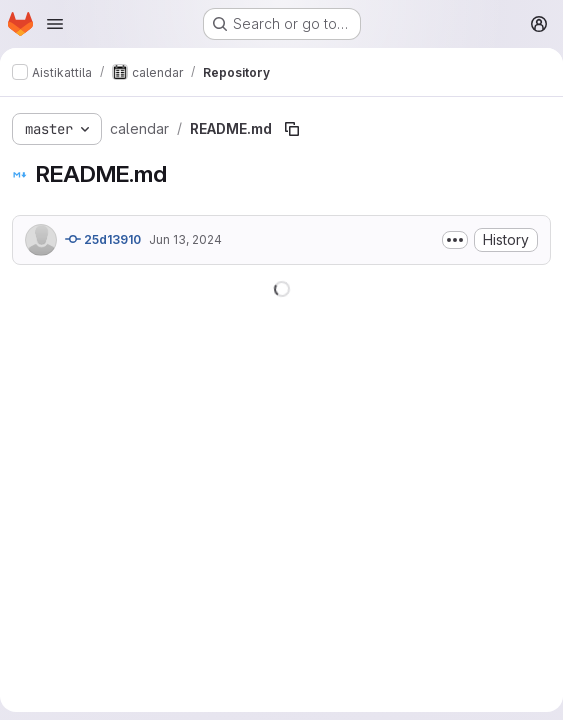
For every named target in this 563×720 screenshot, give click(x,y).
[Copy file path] (292, 129)
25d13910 (103, 239)
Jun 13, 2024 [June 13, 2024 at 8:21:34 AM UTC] (185, 239)
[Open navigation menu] (55, 24)
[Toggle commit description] (455, 240)
